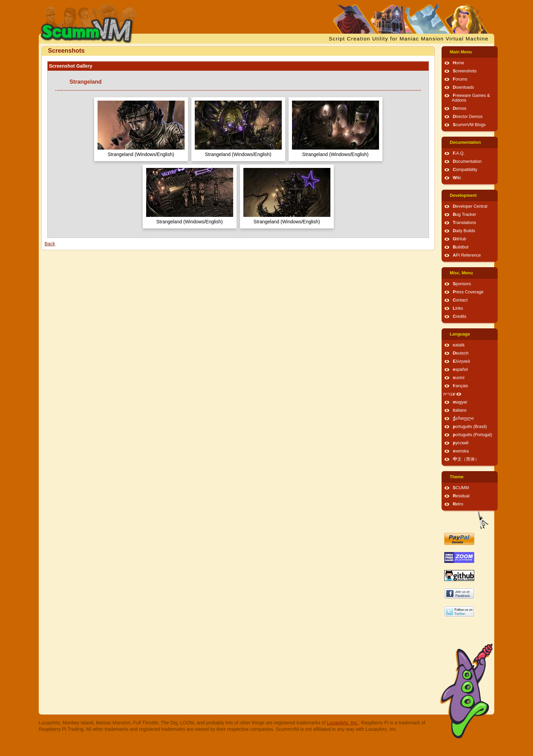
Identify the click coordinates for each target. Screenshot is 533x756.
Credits (460, 316)
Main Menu (461, 52)
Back (50, 244)
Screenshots (465, 71)
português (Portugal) (472, 435)
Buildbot (461, 247)
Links (458, 308)
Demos (460, 108)
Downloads (463, 87)
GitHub (459, 239)
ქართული (463, 418)
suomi (459, 378)
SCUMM (461, 488)
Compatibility (465, 170)
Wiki (457, 178)
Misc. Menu (461, 273)
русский (461, 443)
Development (463, 195)
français (460, 386)
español (460, 370)
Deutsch (461, 353)
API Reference (467, 255)
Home (459, 63)
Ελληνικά (461, 361)
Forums (460, 79)
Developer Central (470, 206)
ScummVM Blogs (469, 125)
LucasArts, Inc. (343, 723)
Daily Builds (464, 231)
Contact (460, 300)
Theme (457, 477)
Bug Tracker (465, 214)
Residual (461, 496)
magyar (460, 402)
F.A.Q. (459, 153)
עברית (449, 394)
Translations (465, 223)
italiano (460, 410)
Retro (458, 504)
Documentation (465, 142)
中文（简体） (466, 459)
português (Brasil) (470, 427)
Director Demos (468, 117)
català (459, 345)
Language (460, 334)
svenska (461, 451)
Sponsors (462, 284)
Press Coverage (468, 292)
